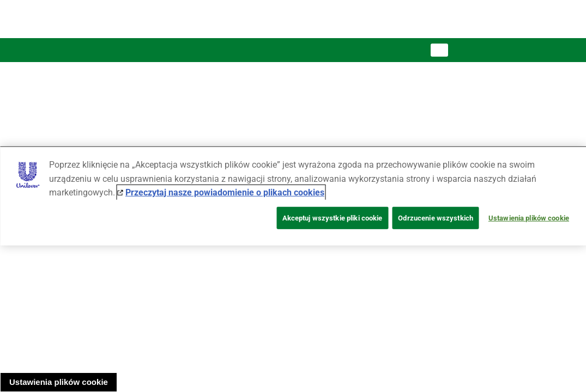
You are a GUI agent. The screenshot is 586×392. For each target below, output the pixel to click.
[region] (293, 196)
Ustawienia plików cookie (59, 382)
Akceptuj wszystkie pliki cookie (333, 218)
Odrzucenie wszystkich (436, 218)
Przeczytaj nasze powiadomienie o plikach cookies (225, 192)
